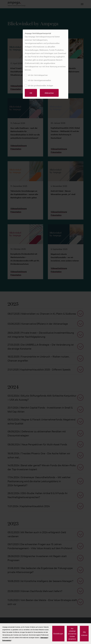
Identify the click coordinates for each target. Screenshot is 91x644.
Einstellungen (58, 633)
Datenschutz (7, 640)
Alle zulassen (84, 633)
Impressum (44, 637)
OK (31, 93)
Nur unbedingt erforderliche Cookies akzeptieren (72, 634)
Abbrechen (49, 93)
